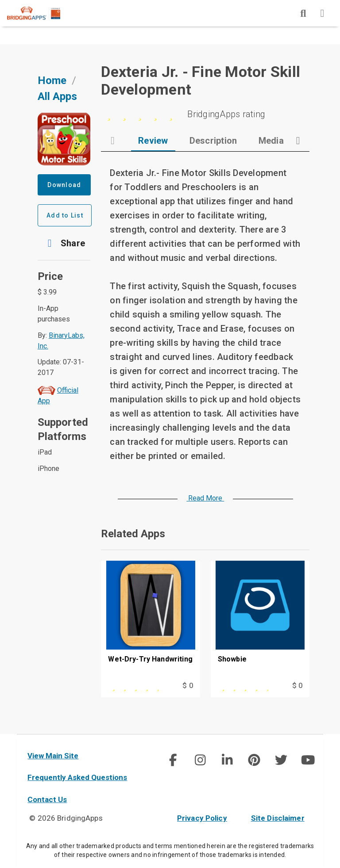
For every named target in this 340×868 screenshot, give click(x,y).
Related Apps (133, 534)
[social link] (173, 760)
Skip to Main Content (0, 0)
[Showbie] (260, 620)
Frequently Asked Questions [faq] (77, 777)
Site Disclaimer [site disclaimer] (278, 818)
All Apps (57, 96)
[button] (64, 243)
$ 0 (187, 686)
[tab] (153, 141)
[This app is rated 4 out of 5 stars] (136, 686)
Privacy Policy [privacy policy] (202, 818)
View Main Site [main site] (53, 756)
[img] (303, 13)
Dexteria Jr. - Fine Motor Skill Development (201, 80)
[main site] (41, 13)
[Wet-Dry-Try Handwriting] (150, 620)
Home (52, 80)
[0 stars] (205, 114)
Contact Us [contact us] (47, 799)
